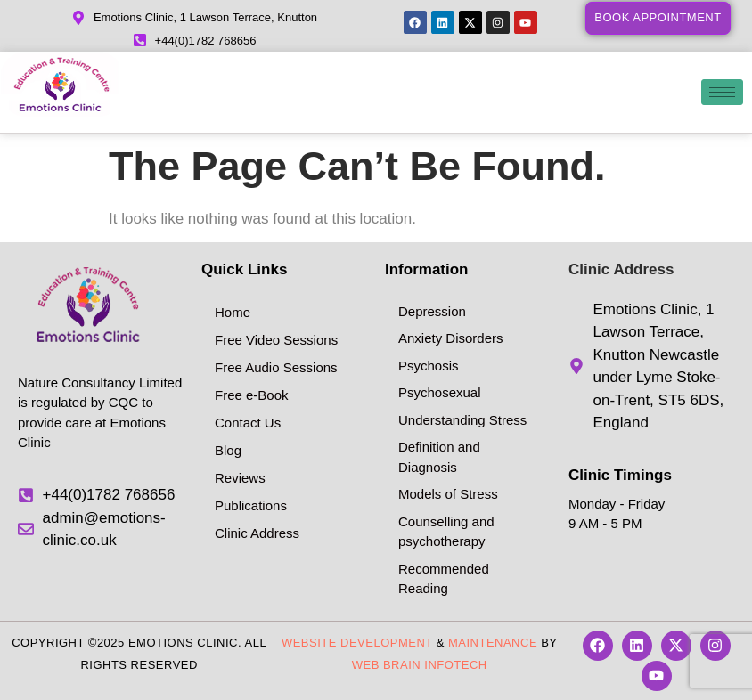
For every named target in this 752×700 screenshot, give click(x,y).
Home (233, 312)
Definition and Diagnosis (439, 457)
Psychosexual (440, 392)
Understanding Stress (462, 420)
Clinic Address (257, 533)
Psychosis (429, 366)
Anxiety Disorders (451, 338)
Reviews (240, 478)
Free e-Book (252, 395)
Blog (228, 450)
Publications (251, 505)
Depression (432, 311)
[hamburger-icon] (722, 92)
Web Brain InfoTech (420, 665)
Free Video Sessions (276, 340)
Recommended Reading (444, 579)
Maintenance (493, 643)
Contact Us (248, 423)
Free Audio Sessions (276, 367)
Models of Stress (448, 494)
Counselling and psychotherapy (446, 532)
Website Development (357, 643)
